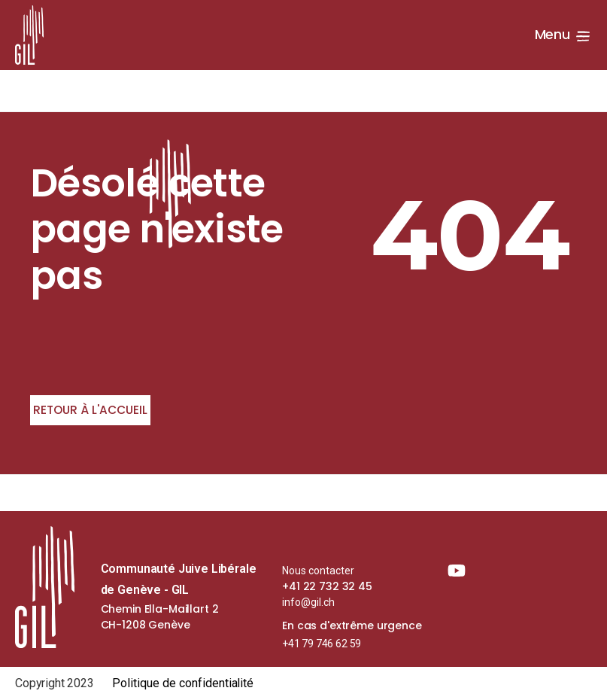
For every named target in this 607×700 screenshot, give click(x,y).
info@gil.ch (308, 602)
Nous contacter (318, 571)
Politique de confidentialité (183, 683)
